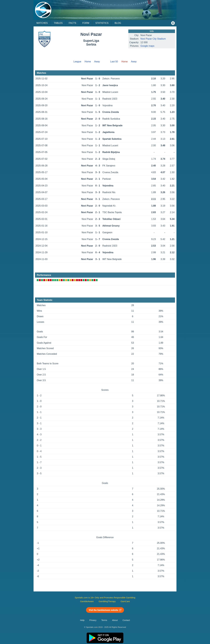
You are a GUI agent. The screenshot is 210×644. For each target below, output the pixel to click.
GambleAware (87, 601)
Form (86, 23)
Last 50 (114, 62)
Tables (58, 23)
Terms (104, 620)
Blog (118, 23)
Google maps (147, 46)
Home (88, 62)
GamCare (125, 601)
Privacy (93, 620)
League (77, 62)
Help (82, 620)
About (115, 620)
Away (97, 62)
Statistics (102, 23)
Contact (126, 620)
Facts (72, 23)
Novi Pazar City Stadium (153, 39)
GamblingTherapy (107, 601)
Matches (42, 23)
